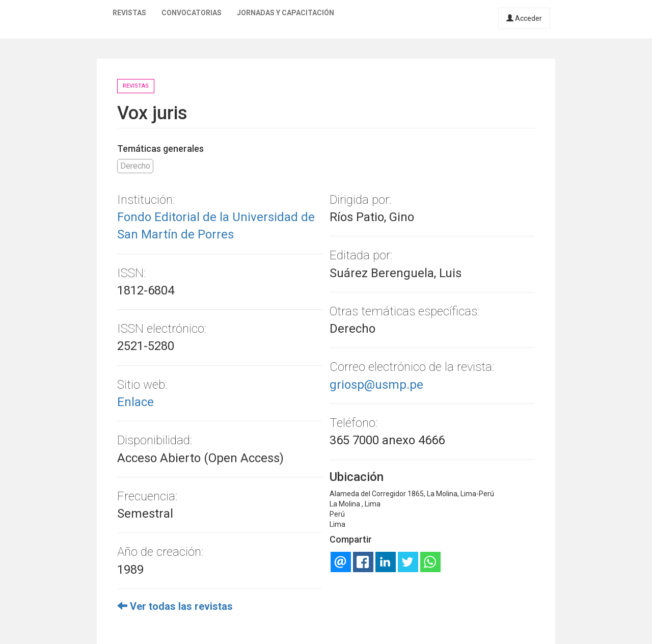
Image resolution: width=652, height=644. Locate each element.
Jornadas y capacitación (286, 13)
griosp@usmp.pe (376, 385)
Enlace (135, 402)
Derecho (135, 166)
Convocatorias (192, 13)
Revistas (129, 13)
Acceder (524, 18)
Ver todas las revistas (175, 606)
